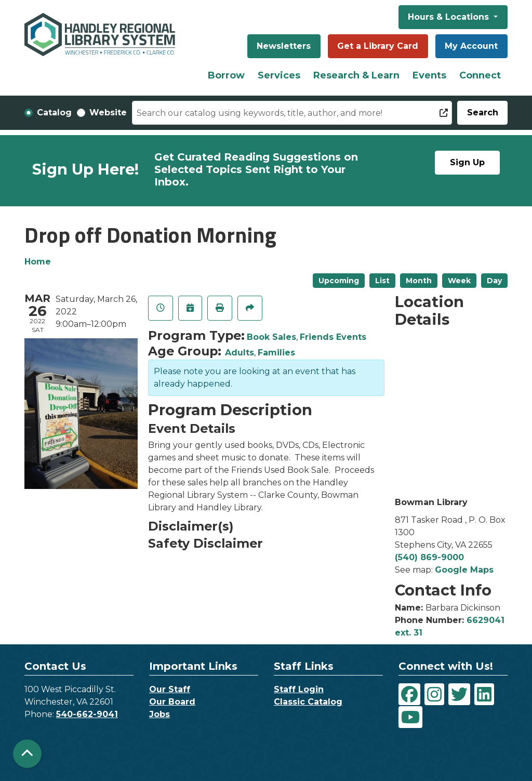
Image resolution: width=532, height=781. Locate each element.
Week (459, 281)
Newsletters (284, 46)
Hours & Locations (450, 17)
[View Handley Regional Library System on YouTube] (410, 717)
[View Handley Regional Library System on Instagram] (434, 694)
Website (108, 112)
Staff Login (299, 689)
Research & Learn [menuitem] (356, 75)
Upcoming (339, 281)
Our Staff (170, 689)
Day (494, 281)
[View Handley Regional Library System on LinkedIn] (484, 694)
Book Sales (271, 337)
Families (276, 353)
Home (38, 262)
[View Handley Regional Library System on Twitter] (459, 694)
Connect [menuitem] (480, 75)
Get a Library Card (378, 46)
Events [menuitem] (429, 75)
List (382, 281)
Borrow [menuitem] (226, 75)
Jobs (159, 714)
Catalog (54, 112)
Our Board (172, 702)
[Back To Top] (27, 754)
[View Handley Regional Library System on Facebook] (409, 694)
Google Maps (464, 570)
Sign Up (467, 162)
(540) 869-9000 (429, 557)
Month (419, 281)
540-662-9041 (87, 714)
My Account (471, 46)
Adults (240, 353)
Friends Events (333, 337)
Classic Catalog (308, 702)
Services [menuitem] (279, 75)
